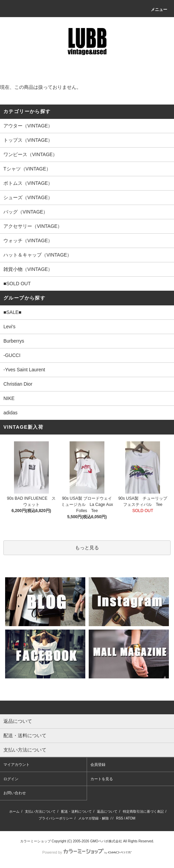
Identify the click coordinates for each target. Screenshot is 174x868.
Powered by (87, 852)
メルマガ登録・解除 (93, 818)
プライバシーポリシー (56, 818)
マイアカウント (17, 764)
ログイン (11, 779)
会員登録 (98, 764)
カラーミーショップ (35, 841)
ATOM (131, 818)
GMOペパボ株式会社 (106, 841)
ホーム (14, 811)
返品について (107, 811)
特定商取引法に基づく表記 (143, 811)
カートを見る (102, 779)
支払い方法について (40, 811)
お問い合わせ (15, 793)
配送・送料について (76, 811)
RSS (120, 818)
